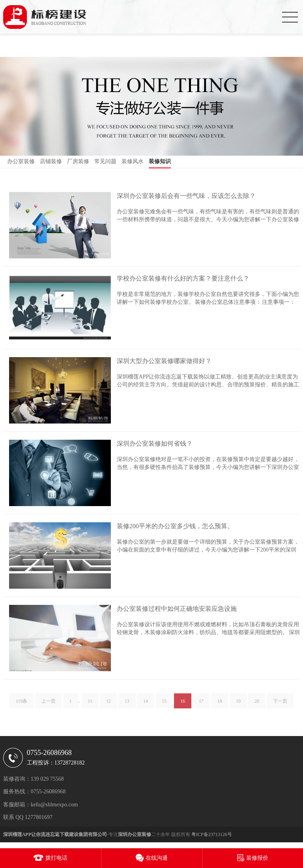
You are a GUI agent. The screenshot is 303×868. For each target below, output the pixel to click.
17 (201, 704)
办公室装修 (21, 161)
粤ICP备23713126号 (212, 834)
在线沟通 (157, 858)
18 (220, 704)
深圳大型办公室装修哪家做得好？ (164, 361)
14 (146, 704)
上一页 (49, 704)
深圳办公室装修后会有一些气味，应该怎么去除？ (186, 196)
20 (257, 704)
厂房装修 (78, 161)
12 (108, 704)
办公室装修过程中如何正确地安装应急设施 (177, 609)
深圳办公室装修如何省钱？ (155, 443)
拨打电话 (56, 858)
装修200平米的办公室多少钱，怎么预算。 (175, 526)
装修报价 (257, 858)
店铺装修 (51, 161)
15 (164, 704)
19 (238, 704)
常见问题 (105, 161)
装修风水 (133, 161)
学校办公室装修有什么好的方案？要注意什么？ (183, 278)
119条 (22, 704)
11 (90, 704)
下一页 (280, 704)
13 (127, 704)
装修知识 (160, 161)
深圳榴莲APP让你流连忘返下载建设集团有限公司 (55, 834)
